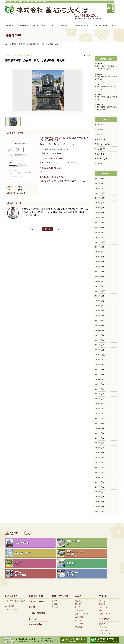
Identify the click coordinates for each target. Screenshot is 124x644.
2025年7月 (99, 203)
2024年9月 (99, 242)
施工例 (78, 569)
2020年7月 (99, 481)
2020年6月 (99, 486)
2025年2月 (99, 223)
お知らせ (103, 569)
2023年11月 (99, 286)
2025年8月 (99, 198)
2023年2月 (99, 330)
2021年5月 (99, 433)
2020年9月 (99, 472)
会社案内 (102, 598)
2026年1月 (99, 174)
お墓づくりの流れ (12, 583)
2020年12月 (99, 457)
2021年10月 (99, 408)
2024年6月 (99, 252)
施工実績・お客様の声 (16, 35)
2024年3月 (99, 267)
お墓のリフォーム (82, 16)
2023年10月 (99, 291)
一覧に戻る (48, 220)
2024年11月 (99, 233)
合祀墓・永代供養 (37, 587)
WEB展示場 (10, 580)
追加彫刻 (98, 120)
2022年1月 (99, 394)
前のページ (31, 220)
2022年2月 (99, 389)
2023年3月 (99, 325)
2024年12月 (99, 228)
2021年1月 (99, 452)
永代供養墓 (99, 140)
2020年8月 (99, 477)
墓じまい (98, 144)
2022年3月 (99, 384)
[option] (48, 82)
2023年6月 (99, 311)
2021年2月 (99, 447)
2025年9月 (99, 193)
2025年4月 (99, 213)
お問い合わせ (104, 601)
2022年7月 (99, 364)
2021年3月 (99, 442)
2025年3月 (99, 218)
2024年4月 (99, 262)
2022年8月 (99, 359)
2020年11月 (99, 462)
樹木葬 (97, 125)
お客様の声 (99, 130)
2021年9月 (99, 413)
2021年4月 (99, 438)
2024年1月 (99, 276)
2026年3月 (99, 169)
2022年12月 (99, 340)
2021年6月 (99, 428)
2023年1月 (99, 335)
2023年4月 (99, 320)
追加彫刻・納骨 (36, 569)
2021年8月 (99, 418)
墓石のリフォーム (101, 135)
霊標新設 (98, 154)
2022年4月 (99, 379)
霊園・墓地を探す (60, 569)
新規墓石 (98, 115)
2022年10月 (99, 350)
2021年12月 (99, 398)
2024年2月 (99, 272)
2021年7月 (99, 423)
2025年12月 (99, 179)
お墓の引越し (99, 149)
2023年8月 (99, 301)
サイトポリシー (104, 607)
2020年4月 (99, 496)
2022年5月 (99, 374)
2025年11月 (99, 184)
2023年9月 (99, 296)
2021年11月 (99, 403)
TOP (6, 35)
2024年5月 (99, 257)
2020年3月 (99, 501)
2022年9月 (99, 355)
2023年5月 (99, 315)
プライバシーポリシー (107, 604)
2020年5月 (99, 491)
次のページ (64, 220)
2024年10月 (99, 237)
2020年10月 (99, 467)
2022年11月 (99, 345)
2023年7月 (99, 306)
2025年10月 (99, 188)
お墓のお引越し (36, 598)
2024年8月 (99, 247)
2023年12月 (99, 281)
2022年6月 (99, 369)
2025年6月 (99, 208)
